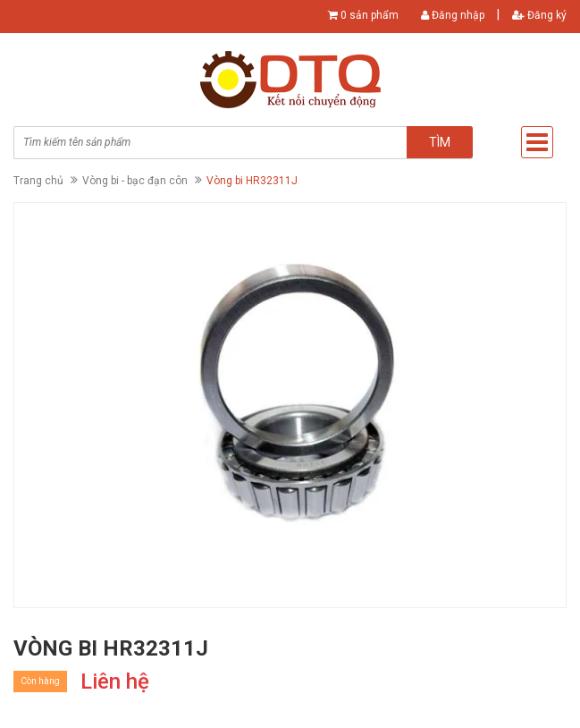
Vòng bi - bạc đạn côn (135, 181)
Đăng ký (539, 15)
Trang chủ (38, 181)
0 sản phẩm (370, 15)
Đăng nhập (453, 15)
